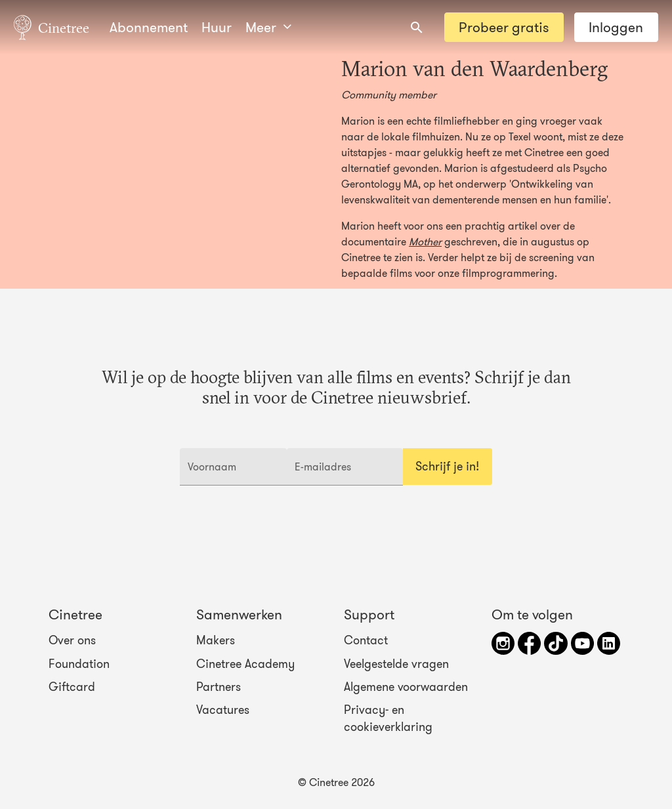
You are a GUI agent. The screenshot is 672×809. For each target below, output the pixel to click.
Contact (366, 640)
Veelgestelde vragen (396, 663)
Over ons (72, 640)
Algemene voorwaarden (406, 687)
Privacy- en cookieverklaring (388, 718)
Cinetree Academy (245, 663)
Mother (425, 241)
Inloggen (616, 27)
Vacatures (223, 710)
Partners (219, 687)
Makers (216, 640)
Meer (268, 27)
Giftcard (72, 687)
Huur (217, 27)
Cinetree (52, 27)
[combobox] (417, 28)
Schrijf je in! (447, 467)
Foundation (79, 663)
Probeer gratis (504, 27)
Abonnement (149, 27)
